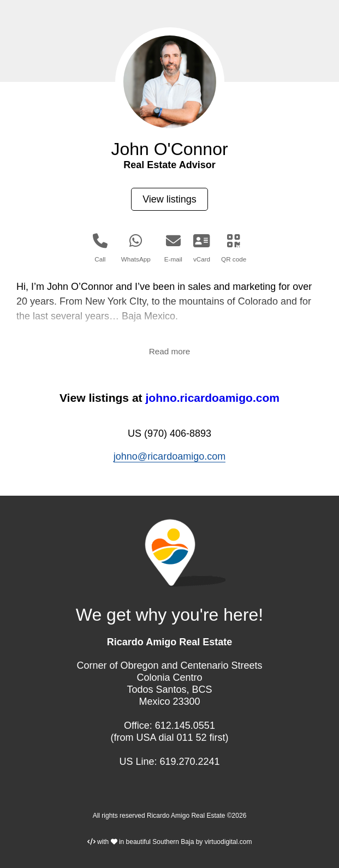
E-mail (173, 248)
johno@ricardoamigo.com (169, 456)
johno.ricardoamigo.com (212, 398)
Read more (170, 351)
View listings (169, 199)
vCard (202, 248)
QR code (234, 248)
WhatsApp (136, 248)
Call (100, 248)
